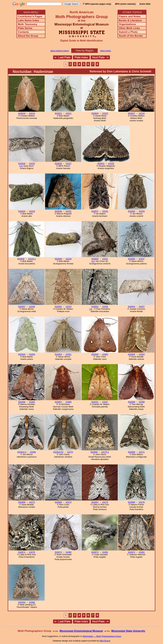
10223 (105, 113)
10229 (32, 211)
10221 (68, 113)
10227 (68, 163)
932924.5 (22, 452)
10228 (111, 163)
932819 (22, 113)
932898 (132, 452)
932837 (95, 211)
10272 (32, 502)
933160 (22, 602)
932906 (22, 402)
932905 (132, 354)
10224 (142, 113)
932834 (22, 211)
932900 (95, 354)
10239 (68, 259)
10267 (105, 402)
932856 (132, 259)
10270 (70, 452)
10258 (32, 354)
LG (91, 309)
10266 (68, 402)
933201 (95, 402)
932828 (22, 163)
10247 (142, 259)
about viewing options (60, 51)
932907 (58, 402)
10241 (105, 259)
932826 (95, 113)
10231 (68, 211)
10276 (142, 502)
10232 (105, 211)
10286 (32, 602)
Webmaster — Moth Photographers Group (102, 636)
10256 (105, 307)
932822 (58, 113)
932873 (95, 552)
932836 (58, 211)
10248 (32, 307)
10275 (105, 502)
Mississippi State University (128, 631)
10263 (142, 354)
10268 (142, 402)
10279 (32, 552)
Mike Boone (105, 641)
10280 (68, 552)
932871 (22, 552)
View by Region (84, 51)
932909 (94, 452)
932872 (58, 552)
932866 (58, 502)
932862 (58, 307)
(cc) (21, 166)
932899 (22, 502)
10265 (32, 402)
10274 (68, 502)
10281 (105, 552)
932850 (95, 259)
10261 (68, 354)
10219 (32, 113)
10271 (142, 452)
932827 (132, 113)
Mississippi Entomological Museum (81, 631)
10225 (32, 163)
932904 (58, 354)
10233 (142, 211)
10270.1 (105, 452)
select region (106, 51)
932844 (22, 354)
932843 (132, 307)
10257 (142, 307)
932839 (21, 259)
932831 (101, 163)
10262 (105, 354)
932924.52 (58, 452)
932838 (132, 211)
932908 (132, 402)
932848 (58, 259)
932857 (22, 307)
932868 (132, 502)
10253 (68, 307)
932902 (95, 307)
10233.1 (32, 259)
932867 (95, 502)
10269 (33, 452)
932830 (58, 163)
